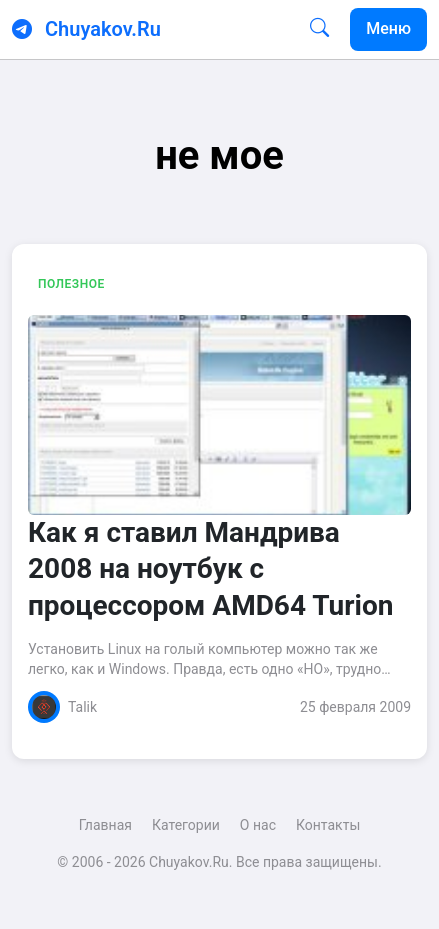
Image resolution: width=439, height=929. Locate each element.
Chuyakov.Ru (103, 29)
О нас (258, 825)
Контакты (328, 825)
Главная (105, 825)
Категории (186, 825)
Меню (388, 28)
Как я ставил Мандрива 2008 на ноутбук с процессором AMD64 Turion (210, 569)
